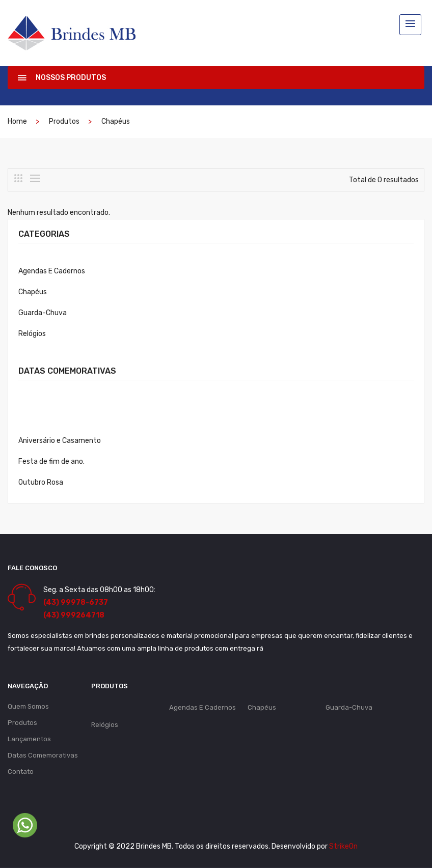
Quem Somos (28, 706)
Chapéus (116, 121)
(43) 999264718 (74, 615)
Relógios (32, 334)
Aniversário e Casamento (60, 441)
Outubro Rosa (41, 482)
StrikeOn (343, 846)
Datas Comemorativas (43, 755)
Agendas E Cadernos (52, 271)
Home (17, 121)
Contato (21, 772)
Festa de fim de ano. (51, 461)
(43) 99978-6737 (76, 603)
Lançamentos (29, 739)
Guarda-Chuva (43, 313)
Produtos (64, 121)
